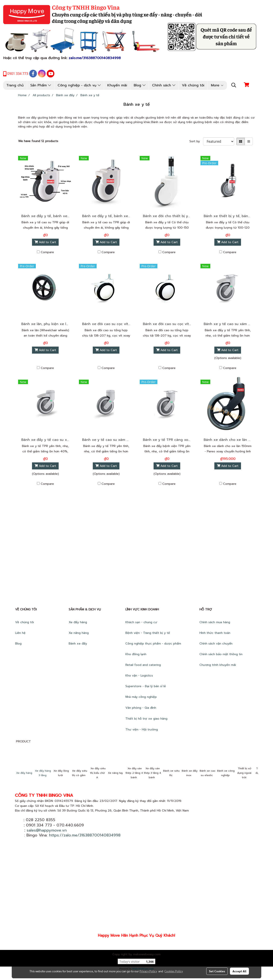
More (217, 85)
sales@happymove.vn (47, 830)
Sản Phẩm (41, 85)
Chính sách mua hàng (215, 622)
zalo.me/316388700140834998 (95, 58)
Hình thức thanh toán (215, 633)
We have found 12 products (38, 141)
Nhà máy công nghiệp (141, 697)
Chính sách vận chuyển (216, 644)
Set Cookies (217, 971)
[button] (234, 85)
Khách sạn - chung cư (142, 622)
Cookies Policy (174, 971)
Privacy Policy (148, 971)
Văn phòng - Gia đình (141, 708)
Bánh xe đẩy (78, 644)
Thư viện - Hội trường (142, 730)
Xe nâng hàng (79, 633)
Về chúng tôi (193, 85)
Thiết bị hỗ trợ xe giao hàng (146, 719)
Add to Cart (45, 242)
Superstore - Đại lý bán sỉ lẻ (146, 686)
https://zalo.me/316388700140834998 (85, 835)
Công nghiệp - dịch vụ (79, 85)
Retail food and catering (143, 665)
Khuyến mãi (117, 85)
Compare (47, 252)
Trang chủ (15, 85)
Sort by (196, 141)
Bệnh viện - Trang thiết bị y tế (148, 633)
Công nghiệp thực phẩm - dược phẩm (154, 644)
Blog (140, 85)
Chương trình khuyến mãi (218, 665)
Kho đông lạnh (136, 654)
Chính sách (164, 85)
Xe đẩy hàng (78, 622)
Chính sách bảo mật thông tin (221, 654)
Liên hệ (20, 633)
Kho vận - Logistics (139, 676)
